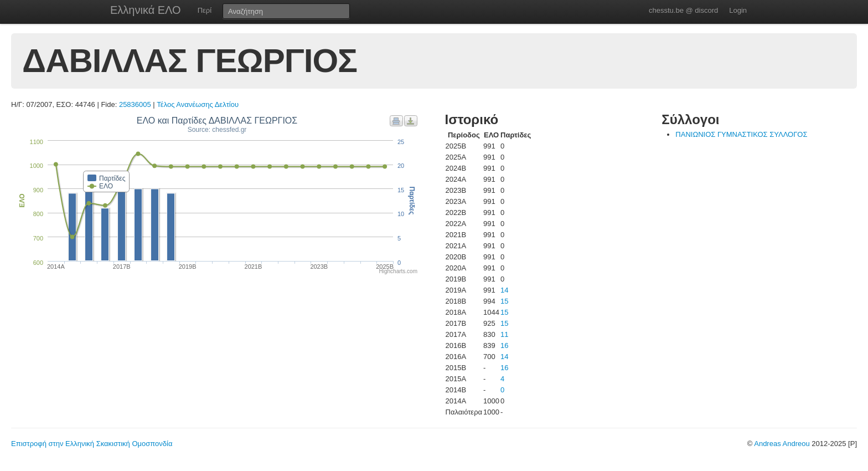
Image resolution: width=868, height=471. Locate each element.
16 (504, 345)
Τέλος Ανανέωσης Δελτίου (198, 104)
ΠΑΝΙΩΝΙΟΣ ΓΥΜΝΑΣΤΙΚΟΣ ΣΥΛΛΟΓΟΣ (741, 134)
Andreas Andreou (782, 444)
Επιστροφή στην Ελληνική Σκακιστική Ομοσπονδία (92, 444)
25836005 (135, 104)
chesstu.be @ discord (683, 10)
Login (738, 10)
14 (504, 290)
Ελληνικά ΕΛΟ (146, 10)
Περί (205, 10)
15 (504, 301)
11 (504, 334)
